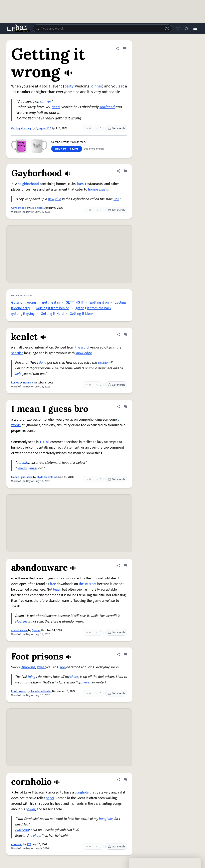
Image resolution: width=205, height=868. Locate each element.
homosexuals (98, 189)
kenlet (15, 383)
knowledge (84, 353)
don (42, 363)
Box (116, 199)
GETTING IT (75, 302)
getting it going (23, 314)
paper (50, 798)
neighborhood (28, 184)
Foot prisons (19, 691)
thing (32, 677)
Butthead (22, 830)
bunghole (82, 792)
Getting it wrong (21, 128)
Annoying (28, 667)
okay (37, 836)
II (25, 616)
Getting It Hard (52, 314)
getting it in (51, 302)
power (30, 809)
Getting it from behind (53, 308)
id (72, 616)
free (53, 584)
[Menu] (195, 28)
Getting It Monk (81, 314)
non (63, 667)
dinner (97, 86)
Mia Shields (37, 208)
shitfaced (107, 107)
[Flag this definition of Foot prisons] (125, 654)
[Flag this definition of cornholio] (125, 780)
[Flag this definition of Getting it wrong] (124, 48)
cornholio (17, 844)
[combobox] (102, 28)
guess (33, 468)
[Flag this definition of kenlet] (125, 335)
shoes (74, 677)
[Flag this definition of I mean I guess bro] (125, 407)
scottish (17, 353)
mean (22, 468)
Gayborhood (19, 208)
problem (104, 363)
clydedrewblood (47, 477)
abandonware (19, 630)
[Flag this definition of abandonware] (125, 565)
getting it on (99, 302)
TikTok (44, 442)
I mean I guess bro (22, 477)
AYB (29, 844)
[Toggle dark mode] (186, 28)
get (121, 86)
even (88, 682)
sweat (41, 667)
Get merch (116, 128)
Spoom (36, 630)
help (18, 374)
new (51, 199)
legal (57, 589)
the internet (88, 584)
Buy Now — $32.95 (67, 149)
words (16, 425)
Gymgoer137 (43, 128)
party (69, 86)
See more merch (94, 149)
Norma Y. (28, 383)
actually (22, 463)
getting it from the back (93, 308)
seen (56, 107)
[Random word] (167, 28)
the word (82, 347)
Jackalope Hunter (41, 691)
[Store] (177, 28)
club (58, 199)
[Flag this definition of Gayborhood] (125, 171)
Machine (21, 621)
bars (80, 184)
